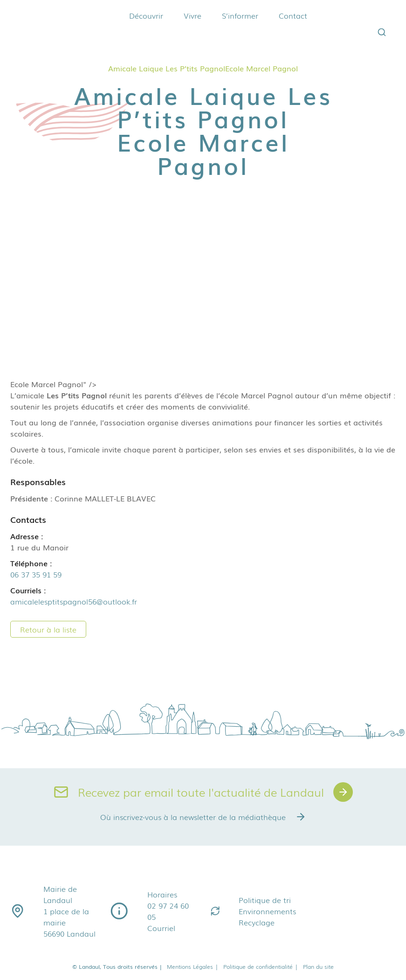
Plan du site (318, 966)
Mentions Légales (193, 966)
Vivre (193, 15)
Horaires (162, 894)
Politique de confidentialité (261, 966)
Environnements (267, 911)
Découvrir (146, 15)
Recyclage (257, 922)
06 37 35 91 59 (36, 574)
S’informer (240, 15)
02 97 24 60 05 (168, 911)
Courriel (161, 928)
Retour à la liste (48, 629)
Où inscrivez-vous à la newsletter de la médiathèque (203, 817)
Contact (293, 15)
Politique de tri (265, 900)
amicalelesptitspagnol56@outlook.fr (74, 601)
